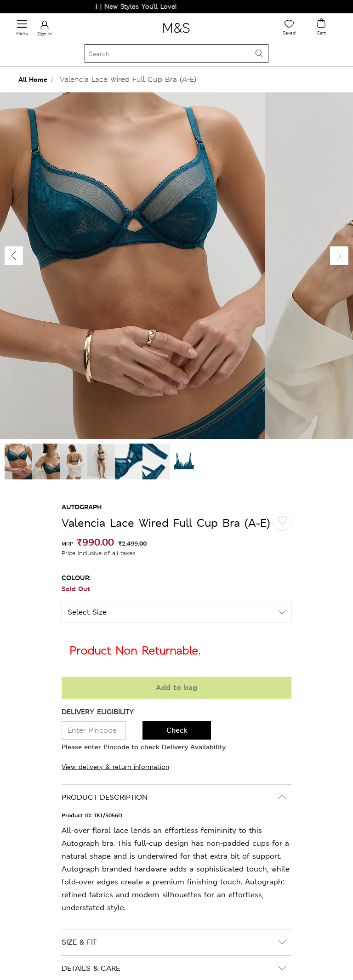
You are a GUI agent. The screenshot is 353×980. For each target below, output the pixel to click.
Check (177, 730)
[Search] (176, 53)
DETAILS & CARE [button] (91, 968)
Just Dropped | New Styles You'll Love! (121, 6)
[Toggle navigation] (22, 28)
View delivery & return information (115, 767)
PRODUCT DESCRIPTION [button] (105, 797)
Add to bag (176, 687)
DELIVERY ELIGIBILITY (98, 712)
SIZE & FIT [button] (79, 942)
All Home (33, 79)
